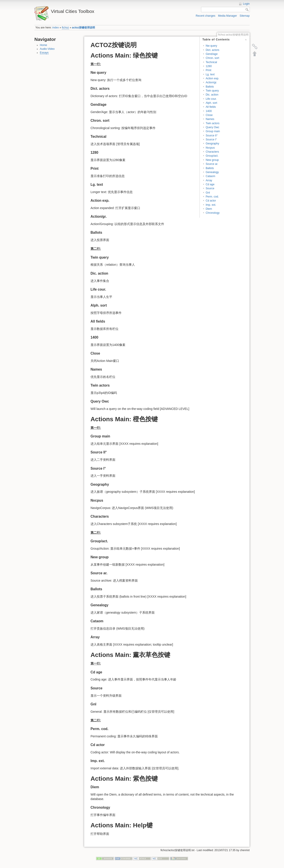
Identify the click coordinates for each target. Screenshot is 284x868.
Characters (212, 152)
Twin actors (213, 123)
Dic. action (212, 95)
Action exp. (212, 78)
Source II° (212, 136)
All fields (211, 107)
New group (212, 160)
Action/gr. (211, 82)
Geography (212, 144)
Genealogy (212, 172)
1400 (209, 111)
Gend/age (212, 54)
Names (210, 119)
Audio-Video (47, 49)
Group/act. (212, 156)
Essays (44, 53)
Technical (211, 62)
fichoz (65, 28)
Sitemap (245, 16)
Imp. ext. (211, 205)
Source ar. (212, 164)
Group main (213, 131)
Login (246, 4)
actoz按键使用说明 (83, 28)
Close (209, 115)
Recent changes (206, 16)
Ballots (210, 87)
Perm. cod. (212, 197)
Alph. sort (211, 103)
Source (210, 188)
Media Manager (228, 16)
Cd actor (211, 201)
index (56, 28)
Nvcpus (210, 148)
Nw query (211, 46)
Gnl (208, 193)
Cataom (210, 176)
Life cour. (211, 99)
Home (44, 45)
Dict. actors (212, 50)
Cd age (210, 184)
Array (209, 180)
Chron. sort (212, 58)
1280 (209, 66)
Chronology (213, 213)
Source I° (211, 140)
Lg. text (210, 74)
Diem (209, 209)
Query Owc (212, 127)
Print (208, 70)
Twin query (212, 91)
